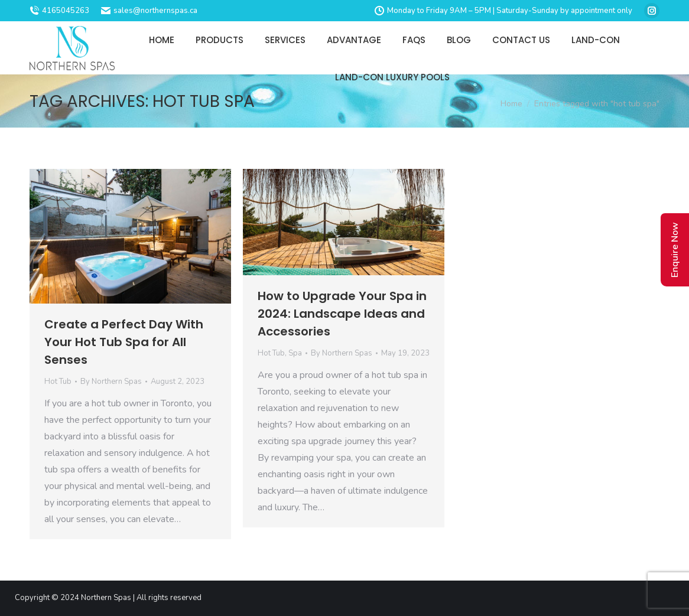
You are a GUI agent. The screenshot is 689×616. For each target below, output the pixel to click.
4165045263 (59, 11)
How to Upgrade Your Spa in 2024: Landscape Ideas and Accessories (342, 314)
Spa (295, 353)
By (111, 382)
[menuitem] (162, 40)
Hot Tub (58, 382)
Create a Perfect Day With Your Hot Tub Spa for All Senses (124, 342)
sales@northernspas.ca (149, 11)
